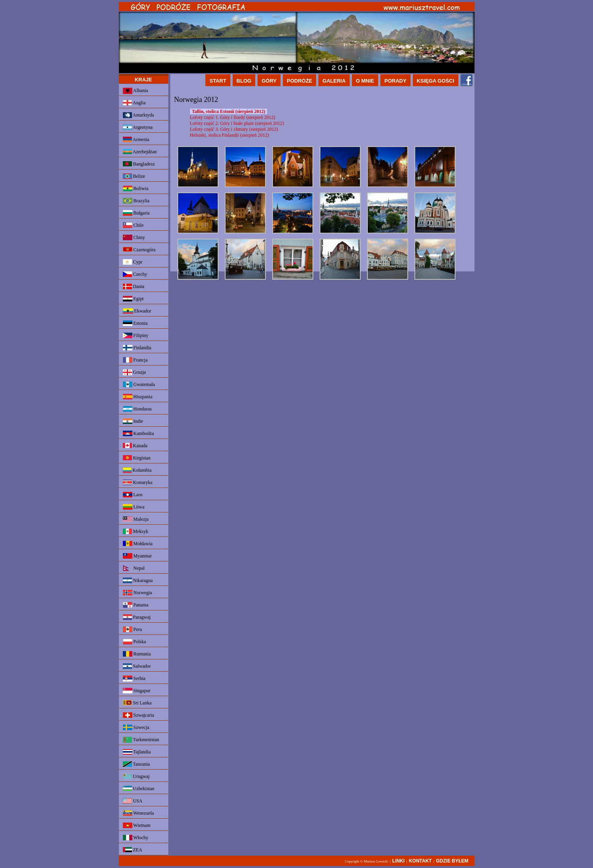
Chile (133, 225)
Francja (135, 360)
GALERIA (334, 81)
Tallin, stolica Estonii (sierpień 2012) (229, 111)
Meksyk (136, 531)
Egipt (133, 299)
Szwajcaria (139, 715)
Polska (135, 642)
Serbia (134, 679)
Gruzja (135, 372)
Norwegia (137, 593)
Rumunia (137, 654)
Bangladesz (139, 164)
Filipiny (136, 335)
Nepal (134, 568)
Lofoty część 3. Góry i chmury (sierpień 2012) (234, 129)
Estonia (135, 323)
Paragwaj (137, 617)
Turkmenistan (141, 740)
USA (133, 801)
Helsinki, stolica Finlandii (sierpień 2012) (230, 135)
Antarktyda (138, 115)
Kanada (135, 446)
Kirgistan (137, 458)
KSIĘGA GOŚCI (436, 81)
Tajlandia (137, 752)
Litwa (134, 507)
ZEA (133, 850)
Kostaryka (138, 482)
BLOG (244, 81)
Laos (133, 495)
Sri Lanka (137, 703)
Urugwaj (136, 776)
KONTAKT (420, 861)
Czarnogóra (139, 250)
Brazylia (136, 201)
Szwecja (136, 727)
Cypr (133, 262)
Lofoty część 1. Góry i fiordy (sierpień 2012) (233, 117)
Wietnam (137, 825)
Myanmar (137, 556)
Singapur (137, 691)
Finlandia (137, 348)
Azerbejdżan (140, 152)
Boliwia (136, 188)
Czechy (135, 274)
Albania (136, 91)
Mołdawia (138, 544)
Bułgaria (136, 213)
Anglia (134, 103)
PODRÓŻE (299, 81)
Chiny (134, 237)
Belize (134, 176)
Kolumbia (137, 470)
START (218, 81)
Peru (133, 629)
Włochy (136, 838)
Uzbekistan (139, 789)
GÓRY (269, 81)
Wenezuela (138, 813)
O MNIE (365, 81)
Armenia (136, 139)
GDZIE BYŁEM (452, 861)
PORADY (395, 81)
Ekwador (137, 311)
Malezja (136, 519)
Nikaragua (138, 580)
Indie (133, 421)
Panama (136, 605)
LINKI (398, 861)
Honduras (137, 409)
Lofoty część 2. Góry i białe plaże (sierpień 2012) (237, 123)
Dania (134, 286)
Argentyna (138, 127)
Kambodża (138, 433)
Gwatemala (139, 384)
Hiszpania (138, 397)
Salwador (137, 666)
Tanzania (136, 764)
